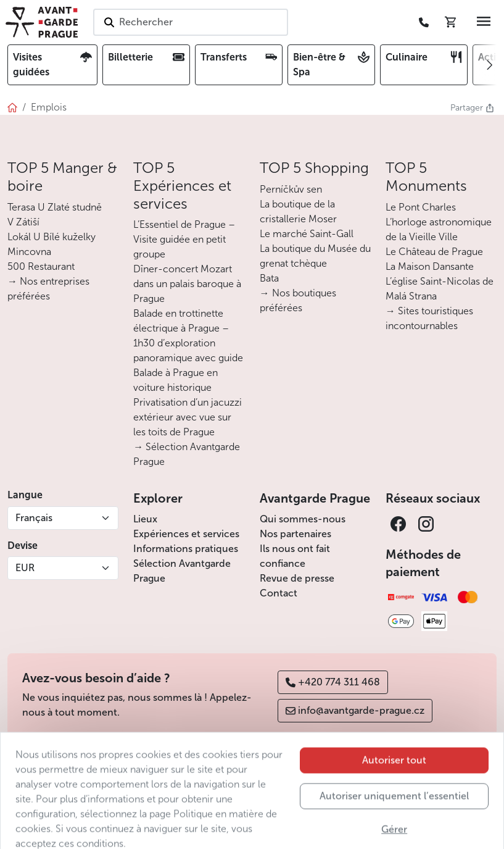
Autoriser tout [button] (394, 789)
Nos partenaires (295, 534)
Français (34, 518)
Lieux (145, 519)
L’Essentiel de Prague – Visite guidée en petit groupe (184, 239)
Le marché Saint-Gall (307, 234)
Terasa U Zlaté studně (55, 207)
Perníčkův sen (291, 189)
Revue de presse (297, 578)
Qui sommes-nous (303, 519)
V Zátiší (23, 222)
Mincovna (29, 252)
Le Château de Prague (434, 252)
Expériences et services (186, 534)
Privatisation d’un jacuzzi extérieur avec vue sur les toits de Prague (188, 417)
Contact (279, 593)
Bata (269, 278)
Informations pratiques (186, 549)
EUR (25, 568)
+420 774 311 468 (333, 682)
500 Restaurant (41, 266)
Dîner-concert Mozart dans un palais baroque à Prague (187, 284)
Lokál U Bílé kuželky (52, 237)
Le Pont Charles (421, 207)
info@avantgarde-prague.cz (355, 710)
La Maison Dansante (430, 266)
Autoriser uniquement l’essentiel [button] (394, 825)
